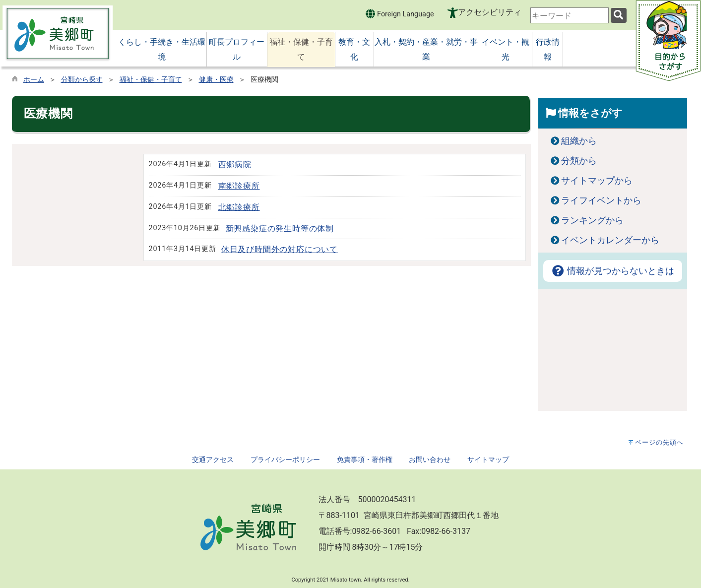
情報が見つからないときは (613, 271)
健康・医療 (216, 80)
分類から (579, 161)
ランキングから (592, 220)
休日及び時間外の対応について (280, 249)
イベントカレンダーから (610, 240)
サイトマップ (488, 460)
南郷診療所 (239, 186)
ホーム (34, 80)
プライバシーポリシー (285, 460)
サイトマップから (597, 181)
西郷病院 (235, 164)
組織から (579, 141)
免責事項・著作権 (365, 460)
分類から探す (82, 80)
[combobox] (570, 15)
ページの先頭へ (659, 442)
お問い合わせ (430, 460)
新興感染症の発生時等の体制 (280, 229)
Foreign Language (400, 14)
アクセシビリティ (490, 12)
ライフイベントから (601, 200)
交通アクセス (213, 460)
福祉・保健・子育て (151, 80)
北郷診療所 (239, 207)
